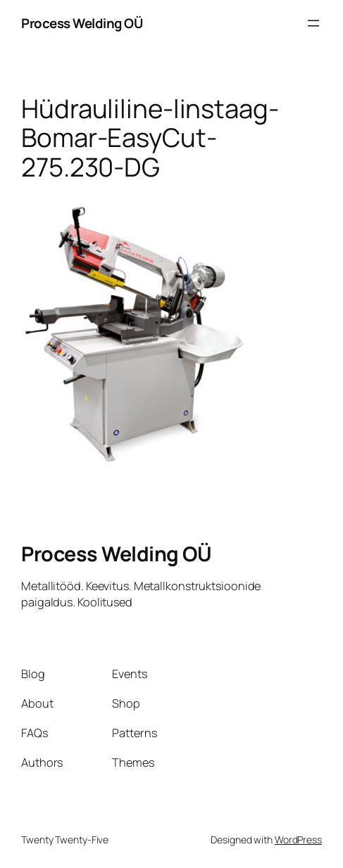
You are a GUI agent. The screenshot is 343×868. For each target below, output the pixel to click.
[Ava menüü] (313, 23)
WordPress (298, 840)
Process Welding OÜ (82, 23)
